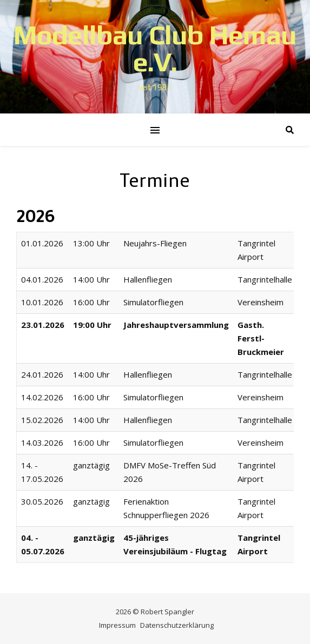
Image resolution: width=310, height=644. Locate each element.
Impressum (117, 625)
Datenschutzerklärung (177, 625)
